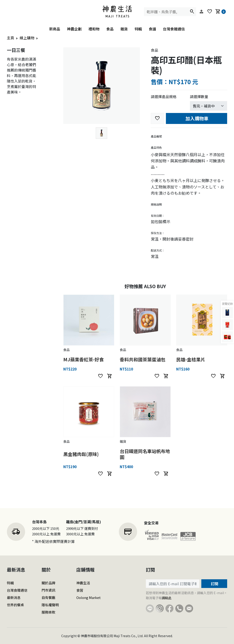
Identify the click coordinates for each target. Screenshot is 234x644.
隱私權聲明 (50, 605)
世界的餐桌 (15, 605)
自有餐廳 (48, 597)
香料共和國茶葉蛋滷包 (143, 359)
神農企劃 (74, 29)
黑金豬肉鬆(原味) (81, 454)
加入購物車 (196, 118)
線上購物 (27, 38)
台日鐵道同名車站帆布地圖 (145, 454)
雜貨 (124, 29)
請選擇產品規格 (164, 97)
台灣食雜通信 (174, 29)
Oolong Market (89, 597)
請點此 (167, 598)
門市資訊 (48, 590)
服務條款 (48, 612)
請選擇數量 (199, 97)
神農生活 (83, 583)
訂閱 (214, 584)
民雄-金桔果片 (191, 359)
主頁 (11, 38)
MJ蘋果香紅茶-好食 (84, 359)
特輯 (138, 29)
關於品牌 (48, 583)
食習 (80, 590)
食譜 (152, 29)
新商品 (55, 29)
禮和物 (94, 29)
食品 (110, 29)
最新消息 (14, 597)
